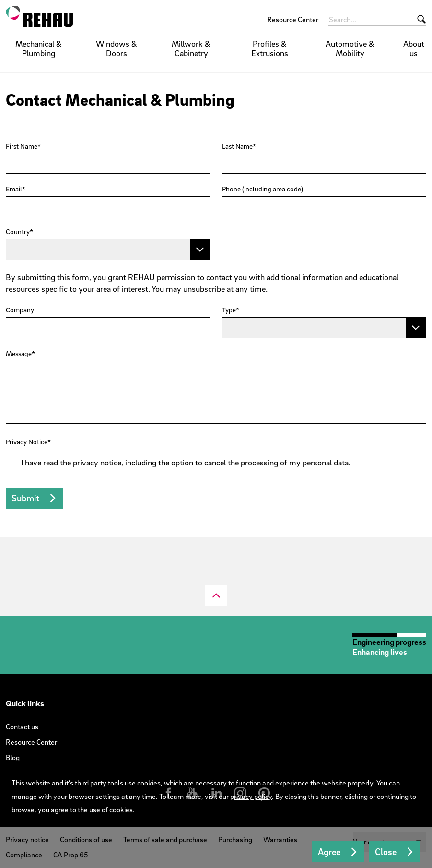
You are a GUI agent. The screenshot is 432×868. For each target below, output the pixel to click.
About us (414, 48)
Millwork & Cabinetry (191, 48)
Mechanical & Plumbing (39, 48)
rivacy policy (253, 796)
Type (229, 310)
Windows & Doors (117, 48)
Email (14, 189)
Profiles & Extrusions (270, 48)
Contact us (22, 726)
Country (18, 232)
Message (19, 354)
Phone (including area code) (263, 189)
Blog (13, 757)
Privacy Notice (27, 442)
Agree (329, 852)
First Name (22, 146)
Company (20, 310)
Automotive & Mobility (350, 48)
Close (386, 852)
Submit (25, 498)
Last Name (237, 146)
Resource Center (293, 19)
